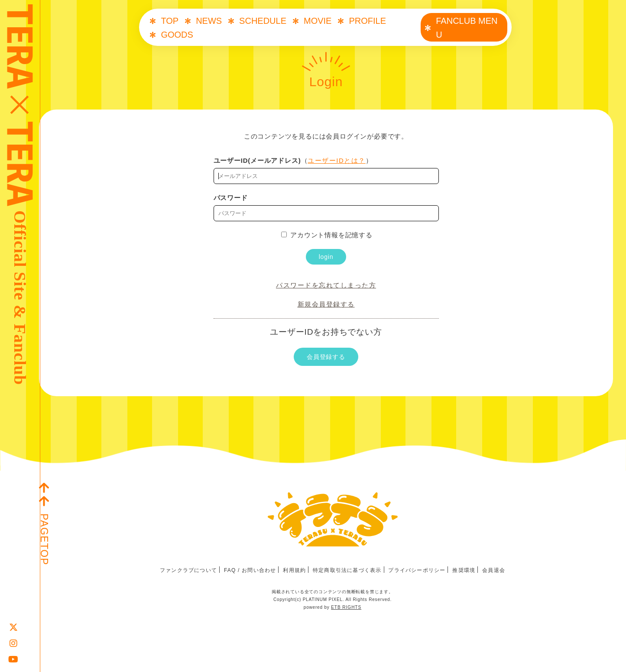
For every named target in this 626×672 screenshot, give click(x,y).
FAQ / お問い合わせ (250, 570)
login (326, 257)
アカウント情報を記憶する (327, 235)
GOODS (177, 35)
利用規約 (294, 570)
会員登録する (326, 357)
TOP (170, 21)
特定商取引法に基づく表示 (347, 570)
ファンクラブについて (188, 570)
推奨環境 (464, 570)
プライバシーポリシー (417, 570)
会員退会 (494, 570)
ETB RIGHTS (346, 607)
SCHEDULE (263, 21)
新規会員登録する (326, 304)
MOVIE (318, 21)
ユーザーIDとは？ (337, 160)
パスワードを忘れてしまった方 (326, 285)
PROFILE (367, 21)
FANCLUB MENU (467, 28)
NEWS (209, 21)
